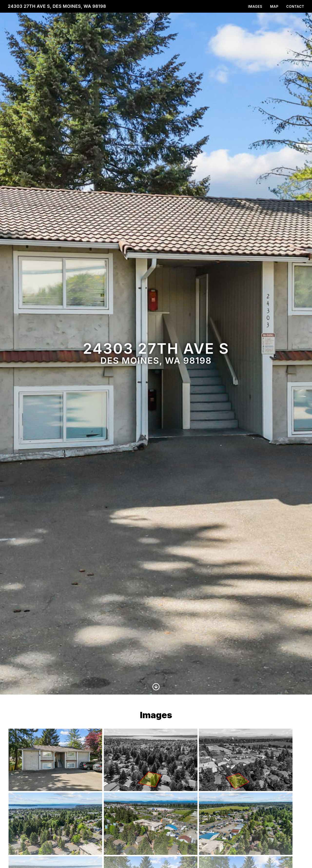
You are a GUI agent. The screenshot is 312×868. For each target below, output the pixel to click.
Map (274, 6)
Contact (295, 6)
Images (255, 6)
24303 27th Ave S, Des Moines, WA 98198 (57, 6)
